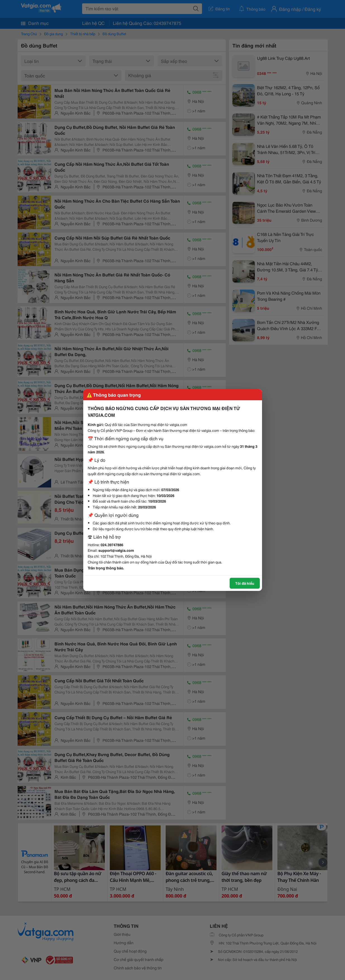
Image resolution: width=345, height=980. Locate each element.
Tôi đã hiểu (245, 583)
